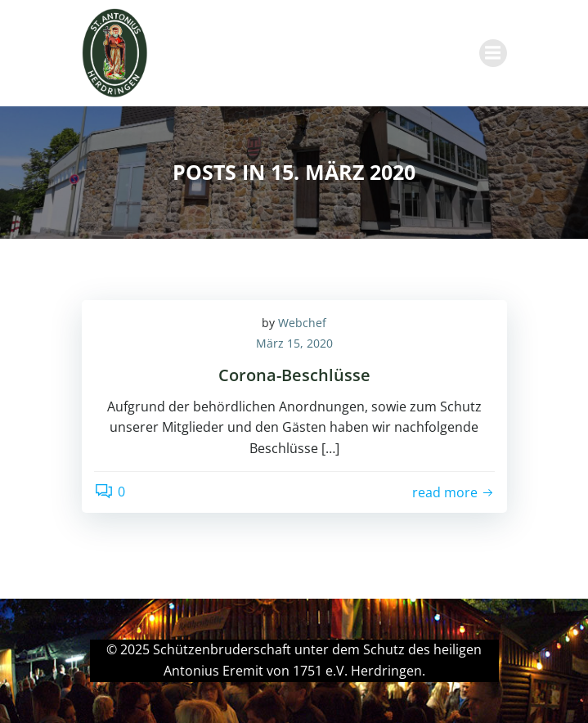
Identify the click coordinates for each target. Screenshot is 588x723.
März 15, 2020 (294, 343)
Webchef (302, 323)
